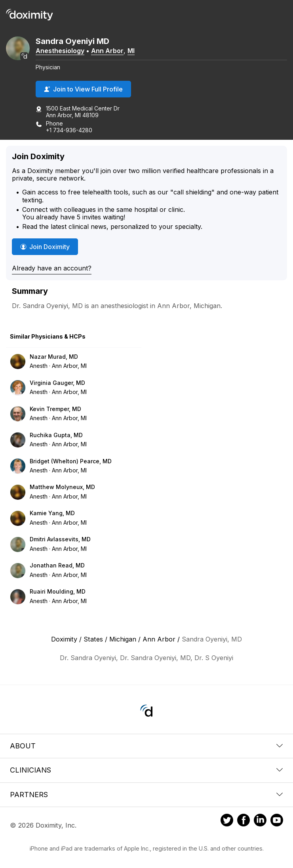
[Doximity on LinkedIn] (260, 821)
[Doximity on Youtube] (277, 821)
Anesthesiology (60, 51)
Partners (146, 795)
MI (131, 51)
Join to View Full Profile (83, 89)
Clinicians (146, 770)
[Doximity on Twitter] (227, 821)
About (146, 746)
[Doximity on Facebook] (244, 821)
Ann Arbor (107, 51)
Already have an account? (52, 268)
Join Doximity (45, 247)
